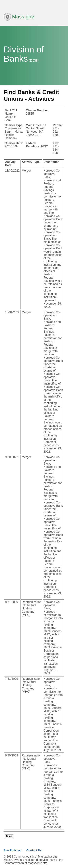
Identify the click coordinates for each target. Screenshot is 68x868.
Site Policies (12, 850)
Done (9, 836)
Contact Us (34, 850)
